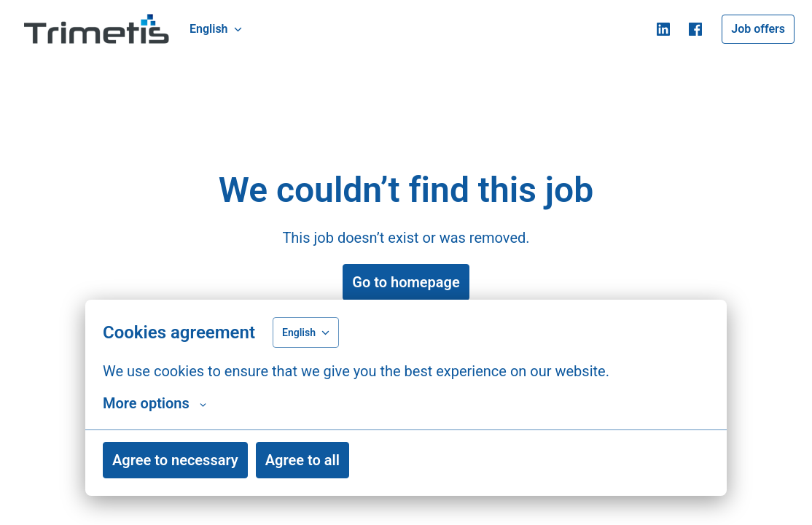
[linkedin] (663, 29)
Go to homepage (406, 282)
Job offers (758, 29)
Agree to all (302, 460)
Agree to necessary (175, 460)
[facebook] (695, 29)
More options (155, 403)
